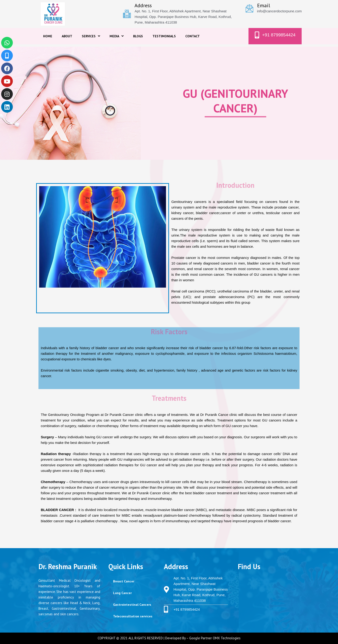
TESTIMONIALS (164, 36)
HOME (48, 36)
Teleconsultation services (133, 616)
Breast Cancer (124, 581)
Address (143, 5)
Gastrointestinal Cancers (132, 605)
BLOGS (138, 36)
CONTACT (193, 36)
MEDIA (117, 36)
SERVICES (91, 36)
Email (264, 5)
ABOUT (67, 36)
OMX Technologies (227, 638)
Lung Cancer (122, 593)
